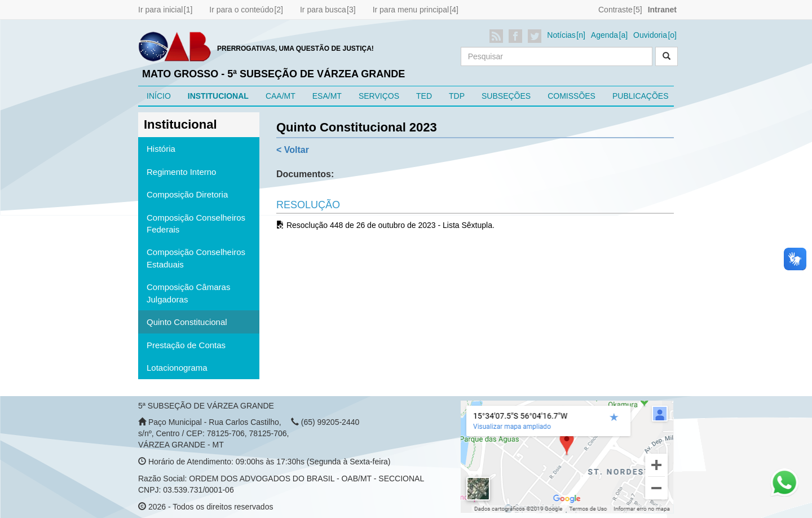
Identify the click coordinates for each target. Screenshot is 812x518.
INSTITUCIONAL (218, 96)
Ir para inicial (160, 10)
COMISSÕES (572, 96)
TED (424, 96)
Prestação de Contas (186, 345)
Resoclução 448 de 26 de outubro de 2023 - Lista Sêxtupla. (385, 225)
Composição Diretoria (187, 194)
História (161, 149)
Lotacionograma (177, 368)
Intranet (662, 10)
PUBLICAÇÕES (641, 96)
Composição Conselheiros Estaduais (196, 258)
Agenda (604, 35)
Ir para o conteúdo (241, 10)
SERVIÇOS (379, 96)
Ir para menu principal (411, 10)
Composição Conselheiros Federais (196, 223)
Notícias (561, 35)
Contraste (615, 10)
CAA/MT (281, 96)
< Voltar (293, 150)
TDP (457, 96)
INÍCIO (159, 96)
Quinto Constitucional (187, 322)
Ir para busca (323, 10)
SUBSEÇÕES (506, 96)
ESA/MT (327, 96)
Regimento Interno (181, 172)
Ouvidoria (650, 35)
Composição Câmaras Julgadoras (188, 293)
